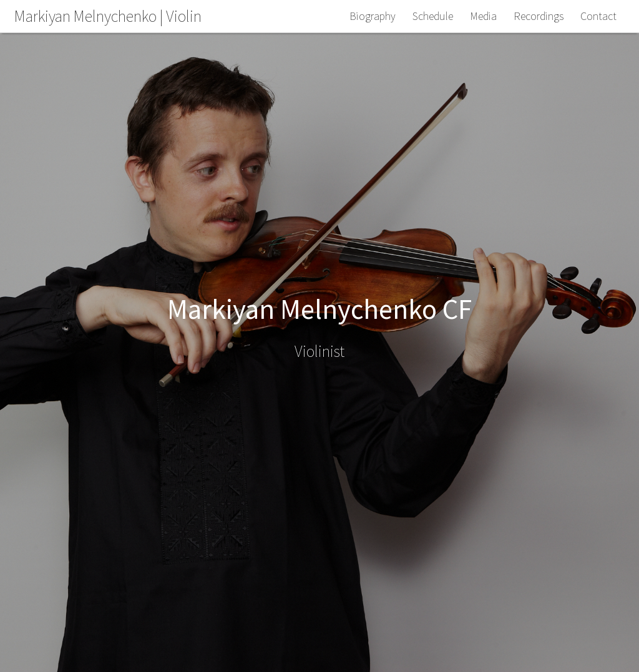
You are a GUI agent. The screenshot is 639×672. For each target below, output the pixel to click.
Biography (373, 16)
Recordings (539, 16)
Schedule (433, 16)
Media (483, 16)
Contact (598, 16)
